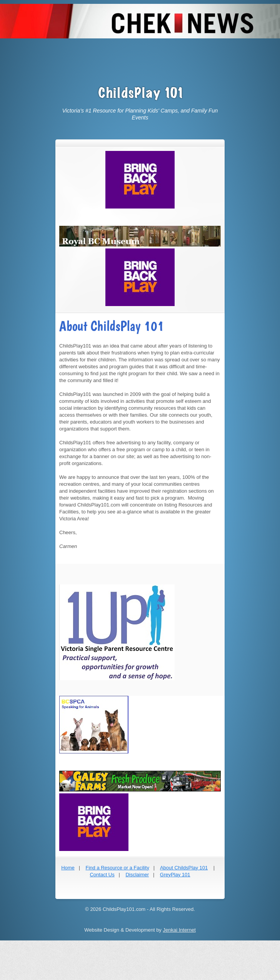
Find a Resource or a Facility (117, 868)
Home (68, 868)
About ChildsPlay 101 (184, 868)
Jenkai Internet (179, 930)
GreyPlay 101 (175, 875)
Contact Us (102, 875)
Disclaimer (137, 875)
